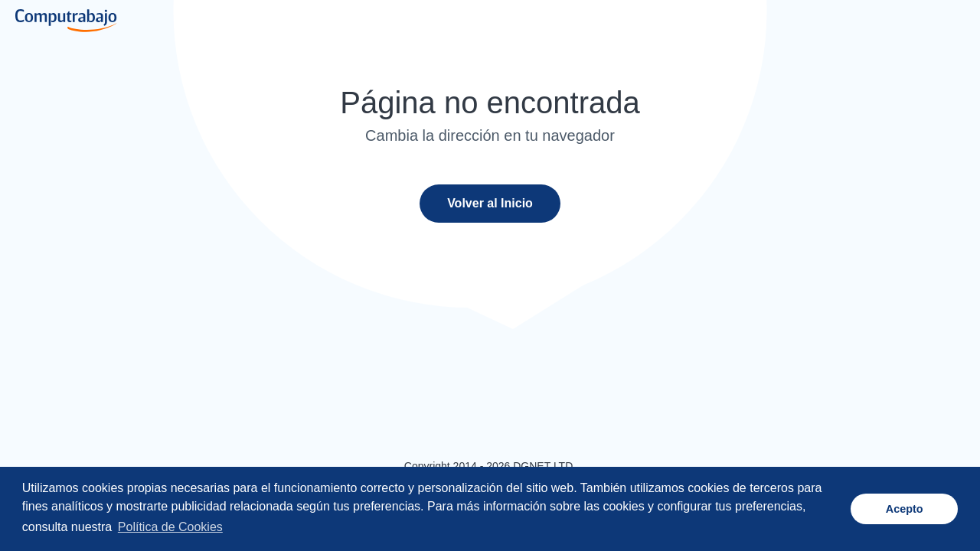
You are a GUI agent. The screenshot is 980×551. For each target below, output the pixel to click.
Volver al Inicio (490, 203)
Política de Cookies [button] (170, 527)
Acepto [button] (905, 509)
